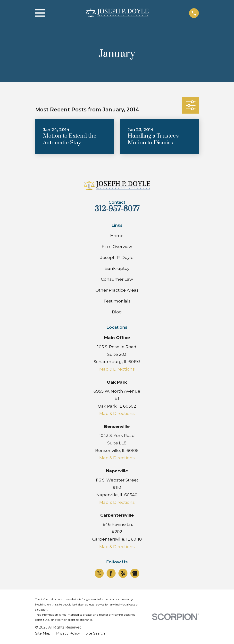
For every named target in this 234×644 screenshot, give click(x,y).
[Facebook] (111, 573)
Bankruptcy (117, 268)
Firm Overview (117, 247)
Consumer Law (117, 279)
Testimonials (117, 301)
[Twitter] (99, 573)
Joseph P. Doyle (117, 257)
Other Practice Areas (117, 290)
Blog (117, 312)
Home (117, 236)
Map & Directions (117, 369)
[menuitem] (43, 634)
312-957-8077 (117, 209)
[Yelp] (123, 573)
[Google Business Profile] (135, 573)
